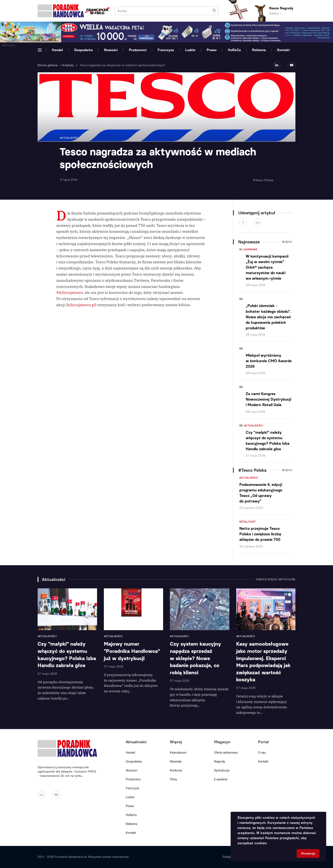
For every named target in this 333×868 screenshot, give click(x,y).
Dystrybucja (222, 770)
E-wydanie (221, 779)
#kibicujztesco (69, 292)
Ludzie (190, 50)
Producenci (138, 50)
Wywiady (176, 761)
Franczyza (166, 50)
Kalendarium (178, 753)
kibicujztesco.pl (81, 305)
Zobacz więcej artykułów (276, 579)
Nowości (111, 50)
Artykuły (68, 65)
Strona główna (48, 65)
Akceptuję (308, 853)
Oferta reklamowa (226, 753)
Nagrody (220, 761)
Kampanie (250, 250)
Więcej (287, 242)
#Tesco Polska (263, 180)
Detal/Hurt (248, 522)
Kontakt (284, 50)
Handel (57, 50)
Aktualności (254, 426)
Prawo (212, 50)
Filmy (173, 779)
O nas (262, 753)
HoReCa (234, 50)
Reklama (259, 50)
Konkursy (176, 770)
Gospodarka (83, 50)
